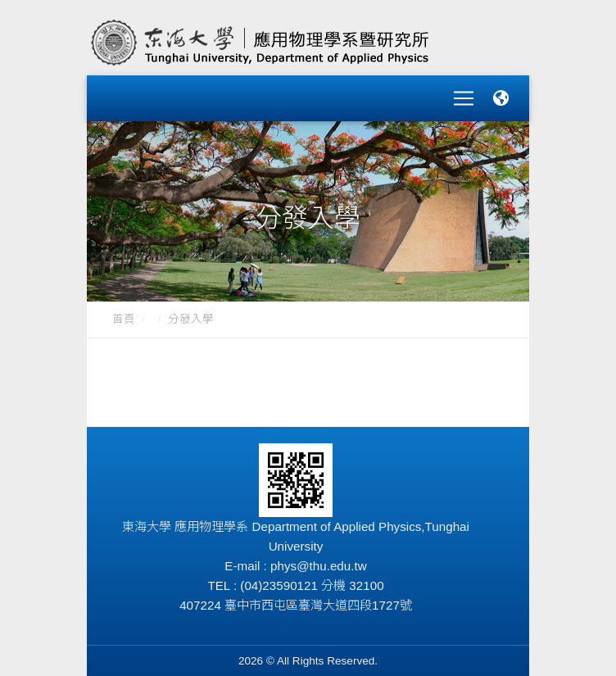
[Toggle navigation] (464, 93)
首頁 (124, 309)
